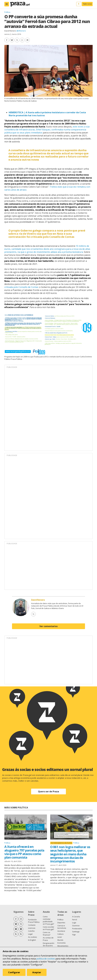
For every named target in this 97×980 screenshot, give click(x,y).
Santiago (76, 932)
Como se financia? (47, 934)
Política (7, 12)
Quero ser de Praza (48, 791)
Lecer (60, 937)
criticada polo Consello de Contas (21, 287)
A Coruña (76, 917)
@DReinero (21, 31)
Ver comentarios (48, 626)
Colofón (31, 931)
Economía (61, 943)
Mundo (60, 940)
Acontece (61, 931)
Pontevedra (77, 929)
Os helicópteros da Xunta (61, 843)
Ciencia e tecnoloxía (62, 927)
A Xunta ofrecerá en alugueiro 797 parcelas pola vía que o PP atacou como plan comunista (24, 852)
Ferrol (75, 920)
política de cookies (46, 959)
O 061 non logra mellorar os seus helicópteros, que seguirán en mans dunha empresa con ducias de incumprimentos (70, 854)
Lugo (74, 923)
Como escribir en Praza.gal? (48, 928)
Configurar (14, 972)
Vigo (74, 935)
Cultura (60, 934)
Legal (30, 934)
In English (32, 940)
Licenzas (32, 928)
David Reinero (10, 31)
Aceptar (37, 972)
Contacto (32, 925)
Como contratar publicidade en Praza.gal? (48, 920)
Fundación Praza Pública (34, 921)
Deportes (61, 923)
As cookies (33, 937)
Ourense (76, 926)
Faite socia (87, 4)
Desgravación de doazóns (49, 944)
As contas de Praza (48, 939)
